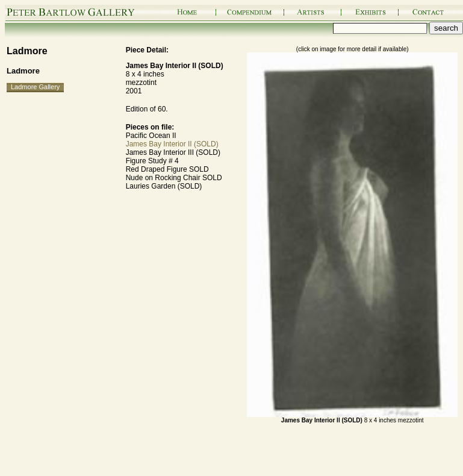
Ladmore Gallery (35, 87)
